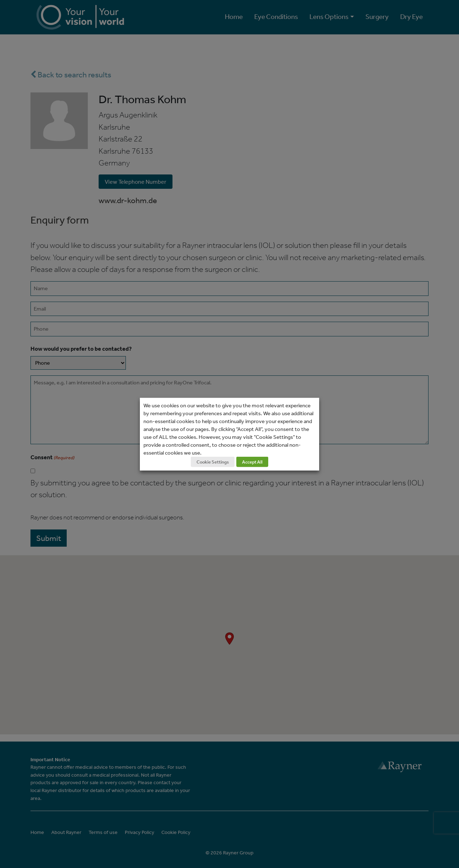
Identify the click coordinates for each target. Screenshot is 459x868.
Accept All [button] (252, 462)
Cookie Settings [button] (213, 462)
